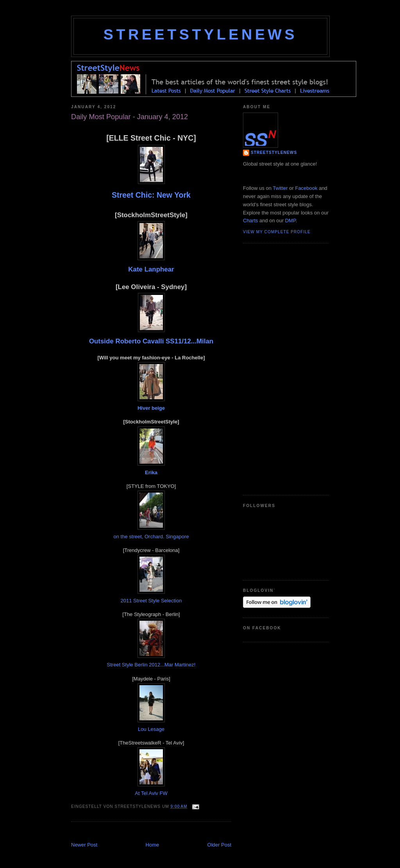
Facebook (306, 188)
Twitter (280, 188)
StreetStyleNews (200, 34)
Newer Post (84, 845)
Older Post (219, 845)
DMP (290, 221)
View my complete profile (277, 232)
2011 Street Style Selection (151, 601)
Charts (250, 221)
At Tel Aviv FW (151, 793)
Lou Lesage (151, 729)
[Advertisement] (162, 833)
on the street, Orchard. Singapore (151, 537)
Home (153, 845)
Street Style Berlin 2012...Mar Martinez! (151, 665)
